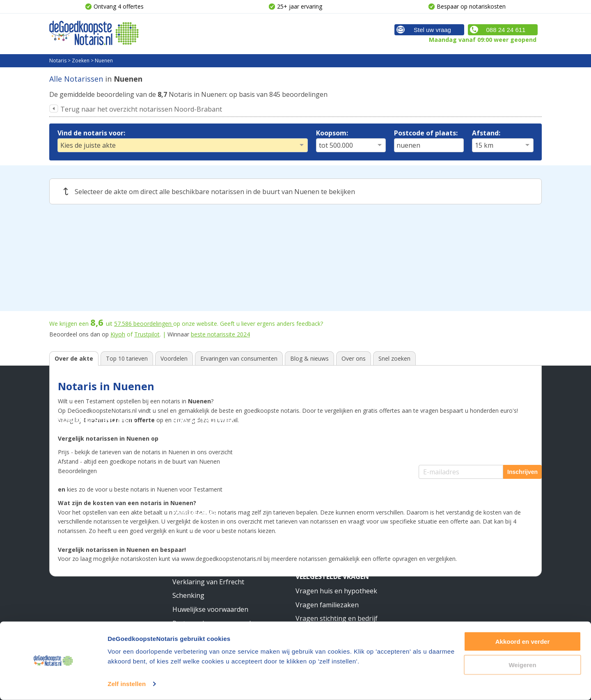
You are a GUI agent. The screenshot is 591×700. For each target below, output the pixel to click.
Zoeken (81, 61)
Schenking (188, 595)
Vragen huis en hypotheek (336, 591)
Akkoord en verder (523, 642)
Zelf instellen (127, 684)
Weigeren (522, 665)
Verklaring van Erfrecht (208, 582)
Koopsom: (332, 133)
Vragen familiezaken (327, 605)
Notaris (58, 61)
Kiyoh (118, 334)
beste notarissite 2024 (220, 334)
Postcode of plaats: (426, 133)
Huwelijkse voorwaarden (210, 609)
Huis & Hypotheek (204, 420)
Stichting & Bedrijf (330, 420)
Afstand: (486, 133)
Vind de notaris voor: (91, 133)
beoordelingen (144, 324)
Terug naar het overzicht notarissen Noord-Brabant (141, 109)
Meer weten (316, 499)
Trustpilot (147, 334)
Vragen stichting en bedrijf (337, 618)
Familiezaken (196, 512)
